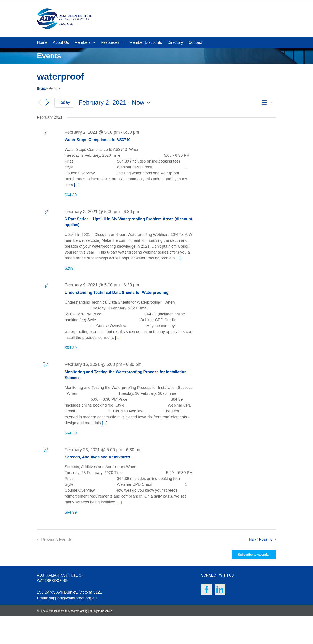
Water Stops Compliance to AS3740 (98, 140)
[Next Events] (47, 102)
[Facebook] (206, 590)
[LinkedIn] (220, 590)
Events (42, 89)
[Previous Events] (40, 103)
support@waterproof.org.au (73, 598)
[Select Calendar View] (268, 103)
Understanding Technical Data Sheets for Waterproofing (117, 293)
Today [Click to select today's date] (64, 102)
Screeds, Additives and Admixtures (97, 457)
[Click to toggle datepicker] (116, 103)
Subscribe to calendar (254, 555)
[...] (77, 185)
